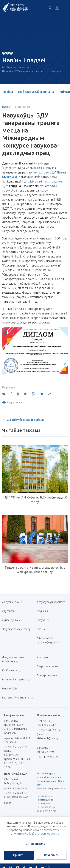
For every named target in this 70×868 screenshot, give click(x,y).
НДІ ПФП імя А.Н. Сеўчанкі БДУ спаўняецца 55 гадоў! (35, 500)
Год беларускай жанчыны (35, 92)
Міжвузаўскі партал (15, 679)
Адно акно (43, 657)
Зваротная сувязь (48, 666)
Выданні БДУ (10, 688)
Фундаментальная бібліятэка (13, 659)
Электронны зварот (49, 675)
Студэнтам (9, 611)
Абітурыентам (12, 602)
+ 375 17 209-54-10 (15, 788)
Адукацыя (43, 611)
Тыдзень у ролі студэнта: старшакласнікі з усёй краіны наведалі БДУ (35, 570)
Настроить (35, 844)
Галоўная (7, 67)
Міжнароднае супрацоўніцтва (48, 640)
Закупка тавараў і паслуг (17, 629)
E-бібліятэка (11, 670)
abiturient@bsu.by (48, 738)
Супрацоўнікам (11, 620)
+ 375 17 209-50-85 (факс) (48, 732)
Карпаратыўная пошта (17, 698)
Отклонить (51, 855)
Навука (43, 620)
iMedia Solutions (46, 796)
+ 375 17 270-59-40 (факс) (15, 749)
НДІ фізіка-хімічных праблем (42, 181)
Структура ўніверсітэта (51, 602)
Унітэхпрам (41, 172)
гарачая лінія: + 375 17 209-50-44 (17, 740)
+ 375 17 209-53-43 (15, 793)
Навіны (21, 67)
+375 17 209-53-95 (48, 757)
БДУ (52, 172)
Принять (19, 855)
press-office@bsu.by (16, 797)
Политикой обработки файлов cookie (36, 834)
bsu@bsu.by (11, 755)
